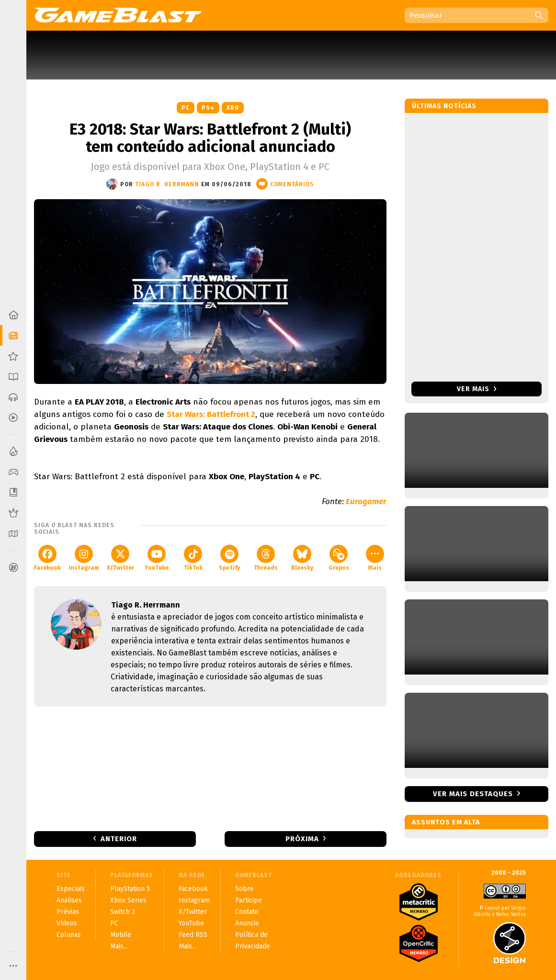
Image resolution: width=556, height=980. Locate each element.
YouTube (157, 558)
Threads (266, 558)
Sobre (244, 889)
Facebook (47, 558)
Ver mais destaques (473, 794)
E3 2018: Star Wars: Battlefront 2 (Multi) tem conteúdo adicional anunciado (210, 138)
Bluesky (302, 558)
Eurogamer (366, 501)
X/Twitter (120, 558)
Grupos (339, 558)
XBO (233, 108)
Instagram (84, 558)
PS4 (208, 108)
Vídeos (67, 923)
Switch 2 (123, 912)
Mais (375, 558)
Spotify (229, 558)
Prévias (68, 912)
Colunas (69, 935)
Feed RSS (193, 935)
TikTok (193, 558)
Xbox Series (128, 900)
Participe (249, 900)
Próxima (302, 839)
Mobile (121, 935)
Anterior (119, 839)
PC (186, 108)
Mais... (119, 946)
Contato (247, 912)
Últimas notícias (444, 106)
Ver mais (477, 389)
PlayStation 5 (130, 889)
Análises (69, 900)
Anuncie (247, 923)
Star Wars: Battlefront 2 (211, 414)
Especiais (71, 889)
